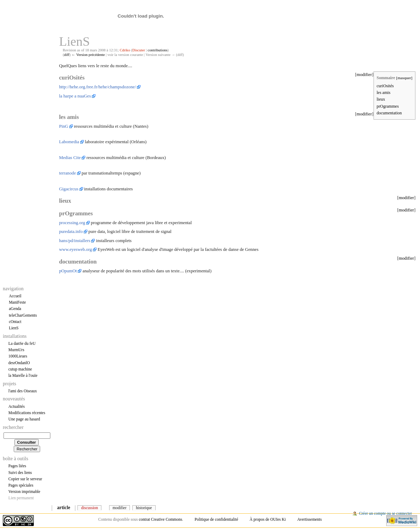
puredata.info (71, 232)
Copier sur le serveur (25, 479)
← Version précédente (88, 55)
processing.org (72, 223)
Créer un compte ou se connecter (385, 513)
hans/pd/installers (75, 241)
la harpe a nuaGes (75, 96)
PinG (64, 126)
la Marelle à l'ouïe (23, 375)
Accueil (15, 296)
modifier (364, 75)
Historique (144, 508)
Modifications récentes (27, 413)
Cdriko (125, 50)
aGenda (15, 309)
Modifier (120, 508)
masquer (404, 78)
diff (67, 55)
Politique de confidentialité (217, 519)
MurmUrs (16, 350)
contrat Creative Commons (160, 519)
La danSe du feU (22, 343)
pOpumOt (68, 271)
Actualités (17, 406)
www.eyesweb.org (76, 249)
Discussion (90, 508)
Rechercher (13, 427)
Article (64, 508)
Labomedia (69, 142)
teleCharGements (23, 315)
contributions (157, 50)
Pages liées (17, 466)
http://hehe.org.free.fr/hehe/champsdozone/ (98, 87)
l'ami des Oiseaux (23, 391)
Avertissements (309, 519)
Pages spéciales (21, 485)
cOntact (15, 322)
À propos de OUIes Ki (268, 519)
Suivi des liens (20, 473)
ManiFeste (17, 302)
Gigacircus (69, 189)
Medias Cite (70, 158)
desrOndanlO (19, 363)
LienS (14, 328)
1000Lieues (18, 356)
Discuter (139, 50)
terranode (68, 173)
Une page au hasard (24, 419)
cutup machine (20, 369)
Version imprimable (24, 492)
